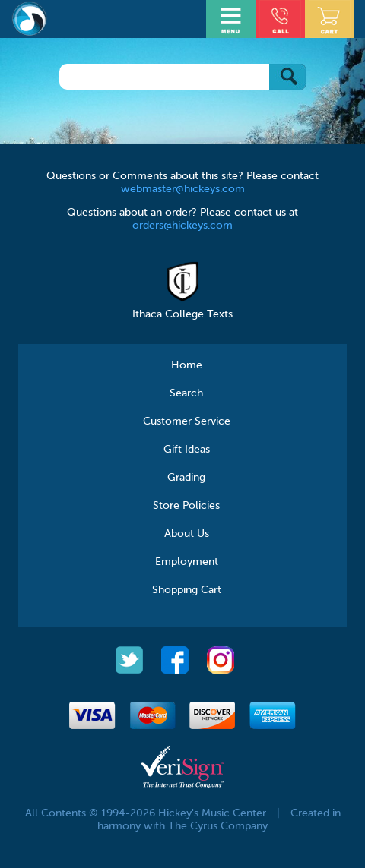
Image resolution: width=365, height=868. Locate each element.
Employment (187, 562)
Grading (186, 478)
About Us (187, 534)
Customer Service (187, 421)
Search (186, 393)
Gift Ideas (187, 450)
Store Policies (186, 506)
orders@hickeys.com (182, 226)
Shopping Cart (187, 590)
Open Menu (233, 17)
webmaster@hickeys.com (183, 189)
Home (187, 365)
